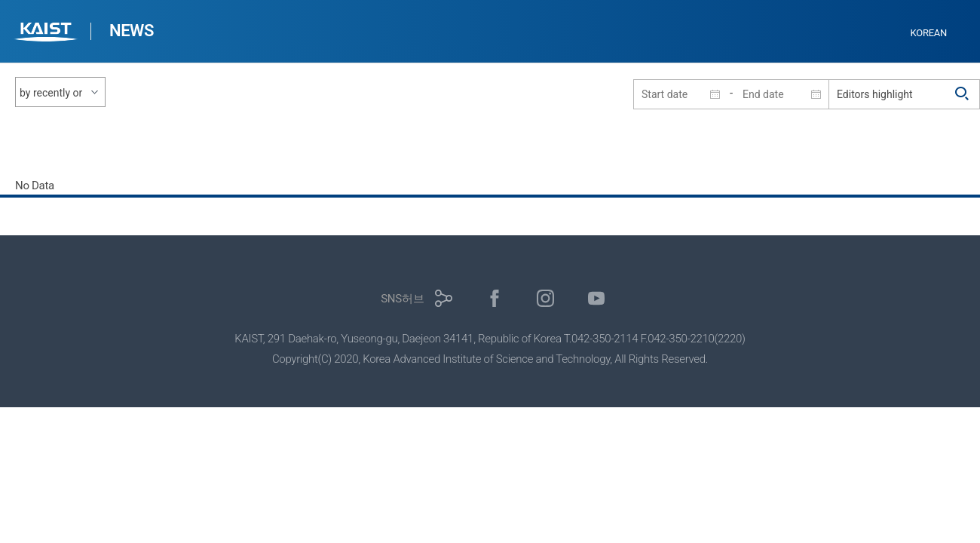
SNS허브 (402, 299)
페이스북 (495, 298)
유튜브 (597, 298)
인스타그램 (545, 298)
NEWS (132, 31)
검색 (963, 94)
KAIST (47, 34)
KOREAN (929, 33)
